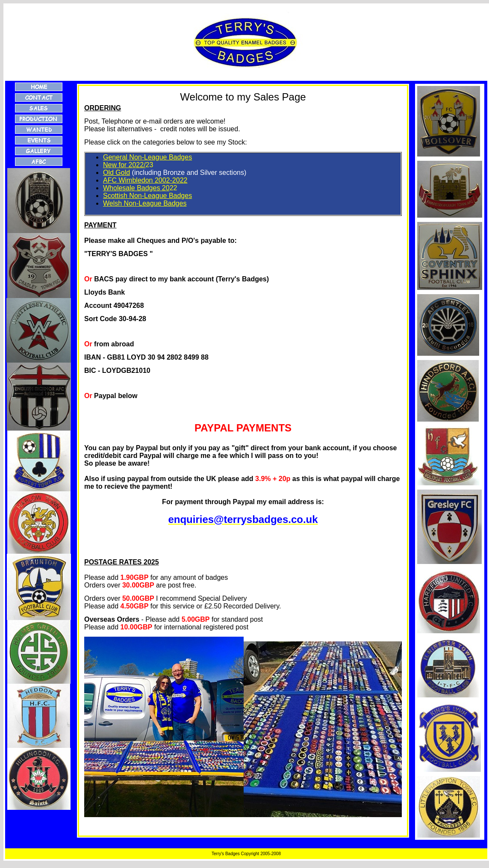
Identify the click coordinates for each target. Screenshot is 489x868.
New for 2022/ (124, 165)
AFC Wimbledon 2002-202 (143, 180)
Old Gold (116, 173)
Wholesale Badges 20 (136, 188)
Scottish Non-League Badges (147, 196)
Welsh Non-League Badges (145, 203)
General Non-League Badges (147, 157)
